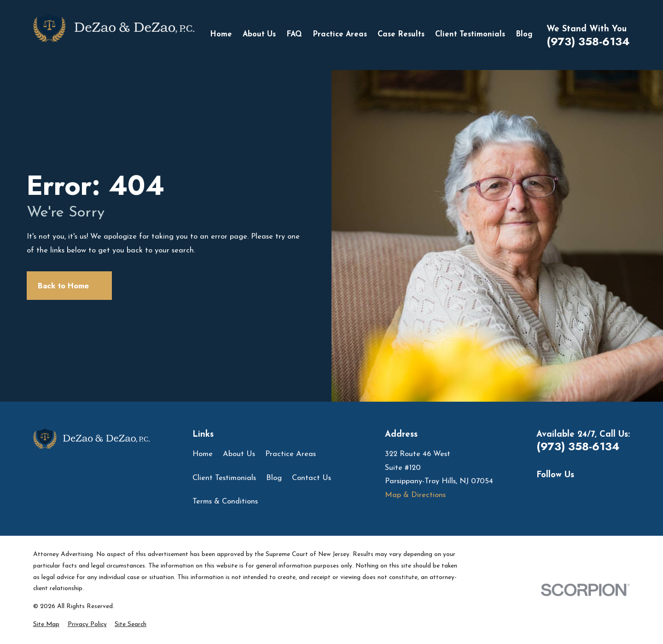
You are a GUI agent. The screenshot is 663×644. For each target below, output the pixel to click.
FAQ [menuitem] (294, 35)
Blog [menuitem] (524, 35)
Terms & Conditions (225, 502)
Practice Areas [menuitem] (340, 35)
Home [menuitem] (221, 35)
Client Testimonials (224, 478)
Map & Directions (415, 495)
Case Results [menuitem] (401, 35)
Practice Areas (291, 454)
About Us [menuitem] (259, 35)
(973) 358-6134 (588, 41)
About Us (239, 454)
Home (203, 454)
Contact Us (311, 478)
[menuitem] (46, 625)
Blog (274, 478)
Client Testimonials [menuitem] (470, 35)
